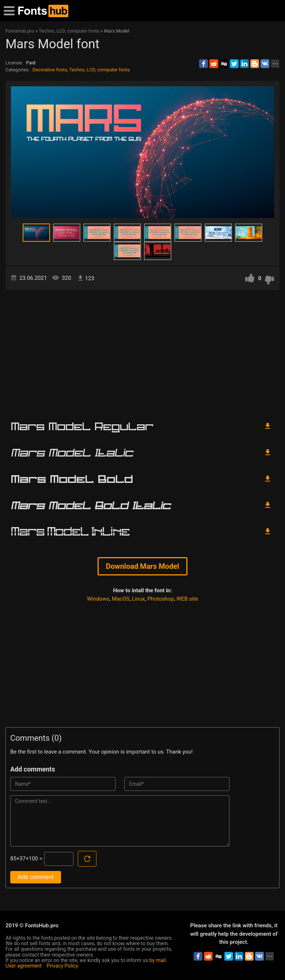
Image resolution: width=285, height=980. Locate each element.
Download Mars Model (143, 566)
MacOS (121, 599)
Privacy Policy (62, 966)
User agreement (24, 966)
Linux (138, 599)
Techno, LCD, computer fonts (99, 70)
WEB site (187, 599)
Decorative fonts (50, 70)
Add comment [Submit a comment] (36, 877)
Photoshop (161, 599)
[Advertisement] (142, 352)
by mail (158, 960)
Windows (98, 599)
